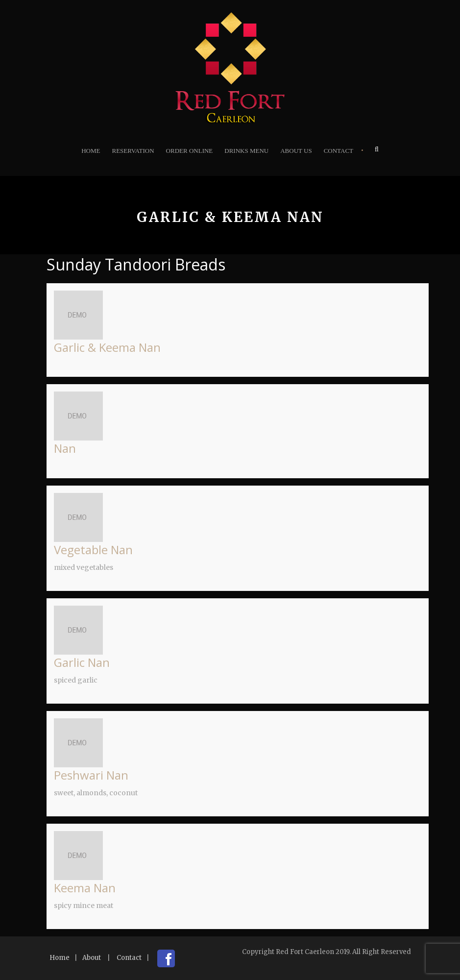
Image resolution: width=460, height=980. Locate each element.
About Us (296, 151)
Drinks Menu (246, 151)
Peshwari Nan (91, 775)
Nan (65, 448)
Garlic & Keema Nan (107, 347)
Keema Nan (85, 888)
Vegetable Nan (93, 550)
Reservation (133, 151)
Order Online (190, 151)
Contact (339, 151)
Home (91, 151)
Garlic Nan (82, 662)
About (92, 958)
